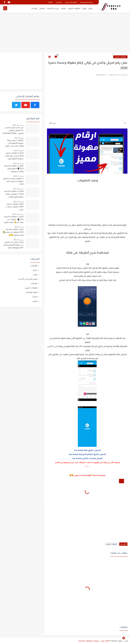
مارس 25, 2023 (18, 189)
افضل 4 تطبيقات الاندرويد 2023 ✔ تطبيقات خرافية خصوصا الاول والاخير (14, 194)
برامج (90, 8)
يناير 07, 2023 (19, 227)
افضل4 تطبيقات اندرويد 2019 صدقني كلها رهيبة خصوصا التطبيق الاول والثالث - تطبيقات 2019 (14, 156)
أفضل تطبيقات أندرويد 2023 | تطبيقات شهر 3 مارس (15, 207)
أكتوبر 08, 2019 (18, 151)
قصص (42, 8)
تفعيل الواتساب (31, 292)
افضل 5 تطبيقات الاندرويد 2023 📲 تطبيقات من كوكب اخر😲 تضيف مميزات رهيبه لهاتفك (14, 220)
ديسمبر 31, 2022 (18, 214)
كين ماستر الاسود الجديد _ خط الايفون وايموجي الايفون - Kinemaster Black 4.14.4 (13, 131)
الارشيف (59, 2)
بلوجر (84, 8)
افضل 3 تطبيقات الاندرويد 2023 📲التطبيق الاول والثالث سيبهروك (14, 169)
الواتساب (34, 266)
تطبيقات (34, 283)
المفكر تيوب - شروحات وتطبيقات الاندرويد (94, 641)
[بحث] (5, 8)
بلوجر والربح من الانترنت (28, 279)
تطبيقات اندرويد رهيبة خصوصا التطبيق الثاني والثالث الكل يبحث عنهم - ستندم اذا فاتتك (14, 143)
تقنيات (63, 8)
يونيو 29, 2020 (19, 138)
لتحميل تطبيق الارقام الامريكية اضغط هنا (87, 454)
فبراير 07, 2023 (18, 176)
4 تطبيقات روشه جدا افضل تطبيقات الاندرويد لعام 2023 (13, 181)
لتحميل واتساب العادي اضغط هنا (87, 458)
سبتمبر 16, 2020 (18, 125)
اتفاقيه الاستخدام (71, 2)
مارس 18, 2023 (18, 163)
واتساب (34, 8)
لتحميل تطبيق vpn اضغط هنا (87, 450)
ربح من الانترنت (53, 8)
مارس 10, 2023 (18, 202)
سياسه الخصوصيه (87, 2)
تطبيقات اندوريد (74, 8)
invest (50, 2)
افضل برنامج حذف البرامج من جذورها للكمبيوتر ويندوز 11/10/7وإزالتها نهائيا (13, 245)
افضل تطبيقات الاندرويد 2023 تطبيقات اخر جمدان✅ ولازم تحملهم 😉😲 (13, 232)
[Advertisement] (65, 33)
